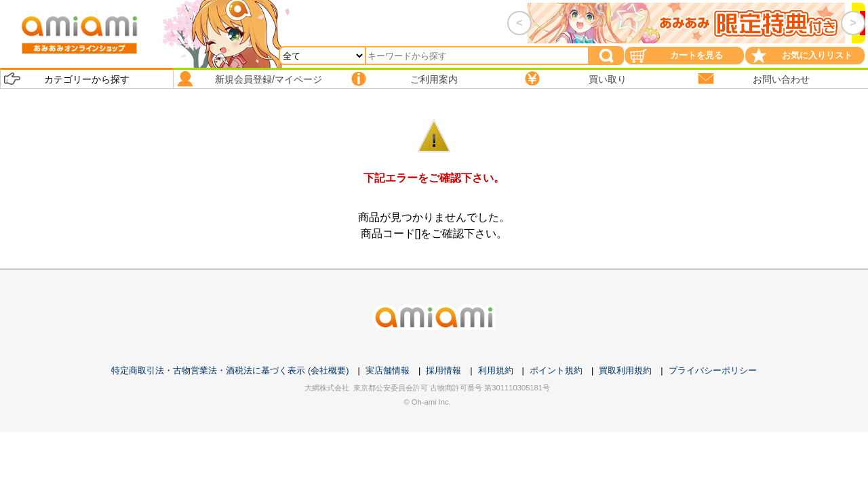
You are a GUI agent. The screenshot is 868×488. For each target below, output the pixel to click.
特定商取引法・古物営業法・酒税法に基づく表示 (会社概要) (230, 370)
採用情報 (443, 370)
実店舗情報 (388, 370)
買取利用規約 (625, 370)
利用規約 (496, 370)
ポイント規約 (556, 370)
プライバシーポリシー (713, 370)
